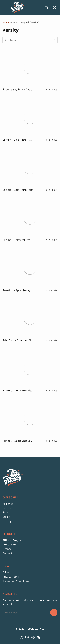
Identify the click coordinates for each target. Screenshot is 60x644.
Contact (7, 553)
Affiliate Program (13, 540)
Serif (5, 512)
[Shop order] (30, 40)
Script (6, 517)
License (7, 549)
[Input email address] (25, 613)
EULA (6, 572)
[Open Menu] (5, 8)
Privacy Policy (11, 577)
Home (6, 22)
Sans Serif (9, 508)
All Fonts (8, 504)
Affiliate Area (10, 545)
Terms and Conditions (16, 581)
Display (7, 521)
